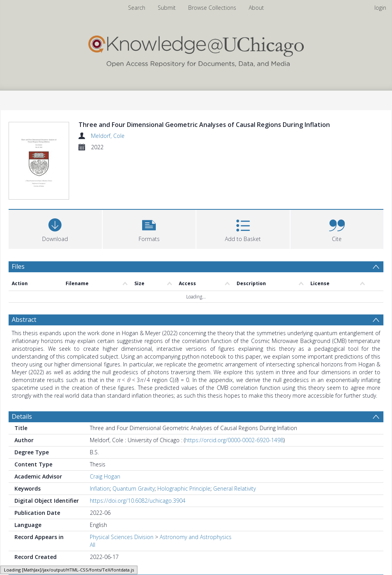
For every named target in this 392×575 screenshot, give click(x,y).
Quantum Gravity (134, 460)
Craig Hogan (105, 448)
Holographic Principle (184, 460)
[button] (149, 228)
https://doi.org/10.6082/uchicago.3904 (138, 472)
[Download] (55, 228)
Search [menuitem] (137, 8)
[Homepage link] (196, 49)
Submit (167, 8)
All (93, 517)
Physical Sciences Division (122, 509)
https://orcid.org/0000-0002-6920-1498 (234, 412)
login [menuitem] (380, 8)
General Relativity (234, 460)
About (256, 8)
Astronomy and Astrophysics (196, 509)
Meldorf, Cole (108, 136)
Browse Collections (212, 8)
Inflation (100, 460)
